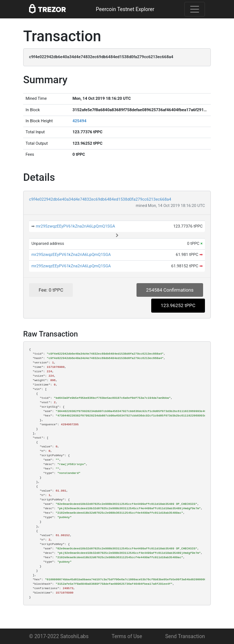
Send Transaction (185, 636)
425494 (79, 121)
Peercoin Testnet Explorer (125, 9)
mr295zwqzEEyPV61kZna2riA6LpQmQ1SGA (75, 226)
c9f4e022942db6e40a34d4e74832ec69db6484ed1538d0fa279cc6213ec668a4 (100, 199)
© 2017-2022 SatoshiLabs (59, 636)
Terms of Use (127, 636)
